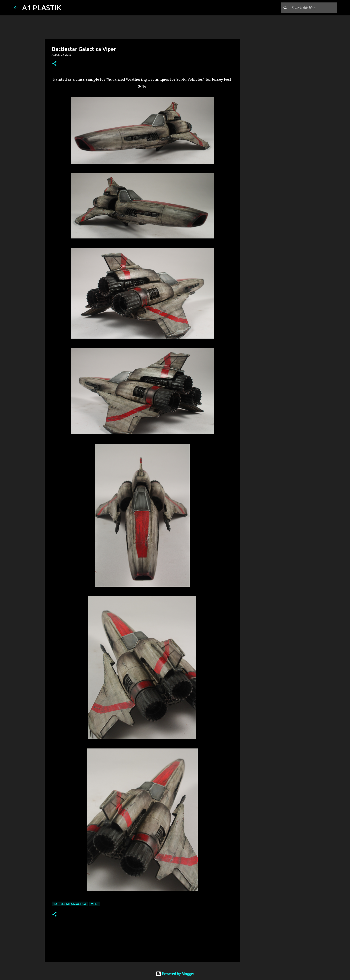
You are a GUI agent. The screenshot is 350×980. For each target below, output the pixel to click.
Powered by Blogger (175, 974)
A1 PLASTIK (42, 8)
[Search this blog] (313, 8)
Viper (95, 904)
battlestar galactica (70, 904)
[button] (54, 64)
